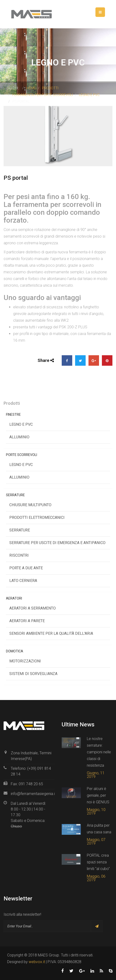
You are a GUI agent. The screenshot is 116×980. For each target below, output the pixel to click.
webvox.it (37, 962)
